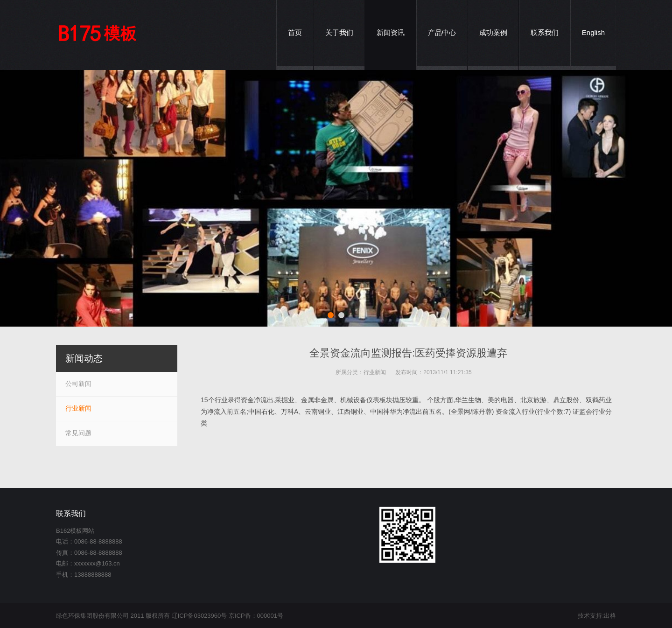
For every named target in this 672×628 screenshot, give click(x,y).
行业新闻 (375, 372)
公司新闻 (78, 384)
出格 (610, 616)
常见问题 (78, 433)
